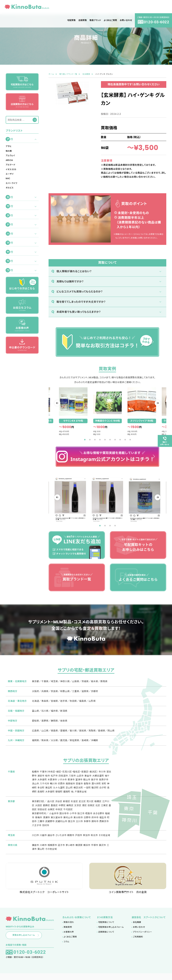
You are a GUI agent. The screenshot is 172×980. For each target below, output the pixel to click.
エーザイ (10, 174)
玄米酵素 (86, 74)
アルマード (10, 165)
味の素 (9, 151)
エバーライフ (12, 183)
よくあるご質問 (70, 942)
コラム (67, 947)
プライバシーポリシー (142, 937)
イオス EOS (11, 169)
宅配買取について (106, 928)
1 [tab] (85, 440)
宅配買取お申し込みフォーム (111, 933)
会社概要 (137, 928)
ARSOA (9, 160)
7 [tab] (115, 440)
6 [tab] (110, 440)
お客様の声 (69, 937)
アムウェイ (10, 156)
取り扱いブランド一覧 (68, 74)
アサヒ (9, 146)
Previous (60, 403)
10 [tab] (130, 440)
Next (155, 403)
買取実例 (68, 933)
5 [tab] (105, 440)
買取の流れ (69, 928)
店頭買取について (106, 937)
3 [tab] (95, 440)
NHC (8, 179)
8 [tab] (120, 440)
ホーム (51, 74)
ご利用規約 (138, 942)
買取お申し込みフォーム (31, 941)
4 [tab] (100, 440)
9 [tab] (125, 440)
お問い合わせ (139, 933)
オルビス (10, 188)
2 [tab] (90, 440)
